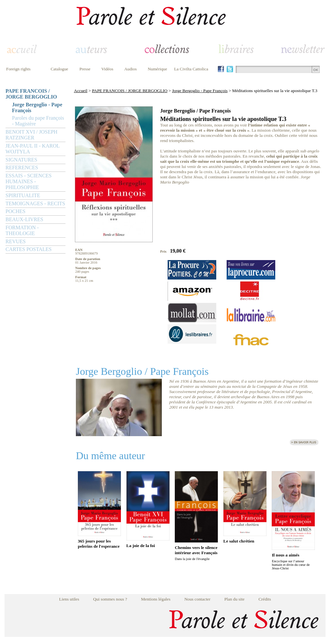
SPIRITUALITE (23, 195)
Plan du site (234, 599)
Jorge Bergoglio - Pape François (37, 107)
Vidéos (107, 69)
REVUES (16, 241)
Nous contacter (197, 599)
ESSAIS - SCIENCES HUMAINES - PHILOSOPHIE (29, 181)
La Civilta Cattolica (191, 69)
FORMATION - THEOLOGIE (22, 230)
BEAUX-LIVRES (24, 219)
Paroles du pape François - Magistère (38, 121)
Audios (130, 69)
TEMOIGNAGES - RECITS (35, 203)
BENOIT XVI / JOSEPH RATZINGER (31, 135)
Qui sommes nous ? (110, 599)
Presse (85, 69)
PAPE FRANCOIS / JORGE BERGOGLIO (31, 94)
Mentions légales (156, 599)
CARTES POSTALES (29, 249)
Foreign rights (18, 69)
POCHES (15, 211)
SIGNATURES (21, 160)
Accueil (81, 91)
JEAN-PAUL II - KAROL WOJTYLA (33, 149)
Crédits (265, 599)
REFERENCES (22, 167)
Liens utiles (69, 599)
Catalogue (59, 69)
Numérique (157, 69)
